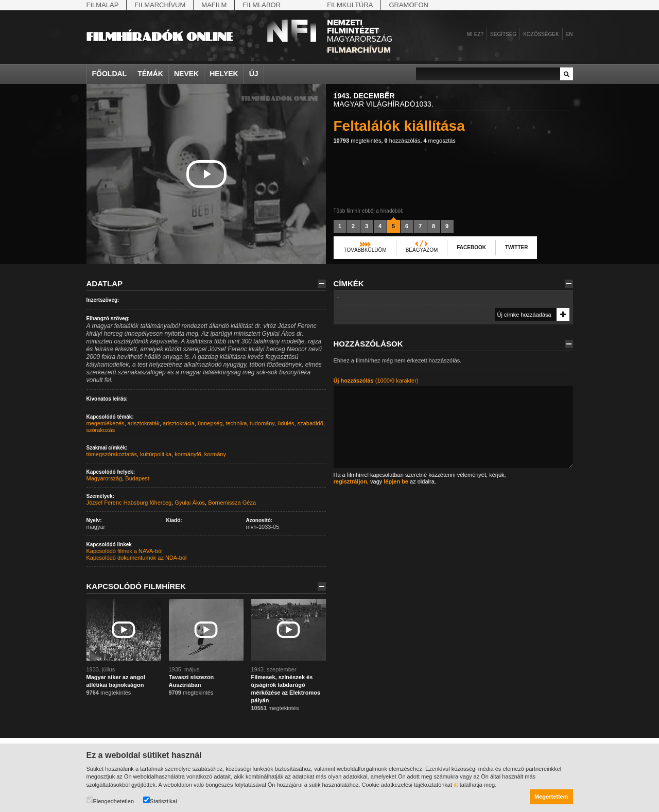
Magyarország (105, 478)
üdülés (286, 423)
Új (254, 74)
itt (456, 785)
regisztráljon (350, 481)
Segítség (503, 34)
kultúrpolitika (156, 454)
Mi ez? (475, 34)
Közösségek (541, 34)
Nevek (186, 74)
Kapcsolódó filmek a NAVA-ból (125, 551)
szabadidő (310, 423)
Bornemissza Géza (232, 503)
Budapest (137, 478)
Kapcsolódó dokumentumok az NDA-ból (137, 558)
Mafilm (214, 5)
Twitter (516, 247)
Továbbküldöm (365, 250)
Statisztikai (160, 800)
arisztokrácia (179, 423)
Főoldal (110, 74)
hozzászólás (403, 141)
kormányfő (188, 454)
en (569, 34)
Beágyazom (422, 250)
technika (236, 423)
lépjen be (396, 481)
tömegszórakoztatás (112, 454)
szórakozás (101, 430)
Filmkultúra (350, 5)
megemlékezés (106, 423)
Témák (150, 74)
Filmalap (103, 5)
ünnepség (210, 423)
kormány (215, 454)
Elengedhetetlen (110, 800)
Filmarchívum (160, 5)
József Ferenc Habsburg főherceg (129, 503)
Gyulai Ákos (190, 503)
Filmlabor (262, 5)
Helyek (224, 74)
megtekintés (358, 141)
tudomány (263, 423)
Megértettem (551, 797)
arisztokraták (144, 423)
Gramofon (409, 5)
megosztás (439, 141)
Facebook (471, 247)
